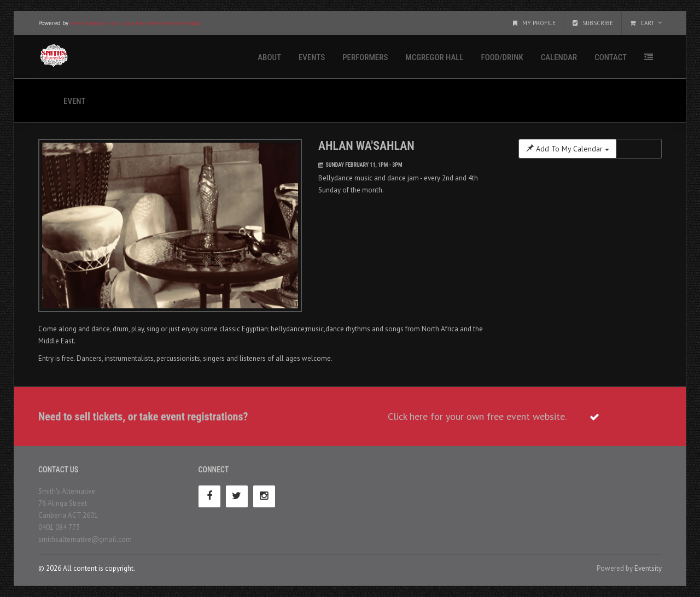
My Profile (534, 23)
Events (312, 57)
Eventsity (648, 568)
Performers (365, 57)
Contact (611, 57)
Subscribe (593, 23)
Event (74, 101)
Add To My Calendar (568, 149)
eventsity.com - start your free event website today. (136, 23)
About (269, 57)
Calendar (559, 57)
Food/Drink (502, 57)
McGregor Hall (434, 57)
